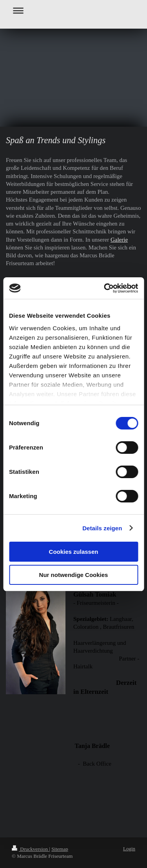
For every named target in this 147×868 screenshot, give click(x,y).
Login (129, 849)
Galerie (119, 240)
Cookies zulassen (74, 552)
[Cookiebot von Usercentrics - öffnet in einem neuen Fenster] (105, 288)
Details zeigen (102, 528)
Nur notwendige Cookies (74, 575)
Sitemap (60, 849)
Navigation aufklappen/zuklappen (73, 10)
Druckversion (30, 849)
